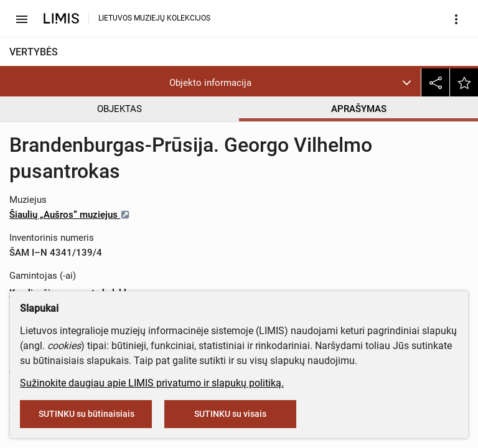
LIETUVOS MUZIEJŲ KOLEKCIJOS (154, 18)
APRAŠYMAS (359, 109)
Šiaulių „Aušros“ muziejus (70, 215)
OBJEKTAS (119, 109)
